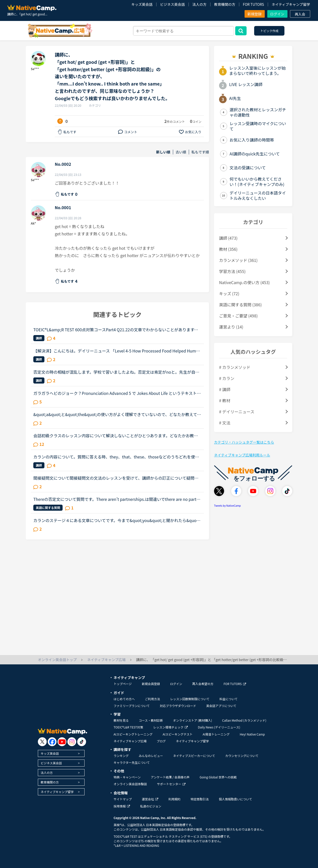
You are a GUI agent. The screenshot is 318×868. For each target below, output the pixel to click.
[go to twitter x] (42, 742)
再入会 (300, 14)
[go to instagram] (72, 742)
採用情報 (122, 806)
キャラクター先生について (132, 762)
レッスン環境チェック (170, 727)
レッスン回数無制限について (190, 699)
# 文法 (225, 423)
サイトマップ (123, 799)
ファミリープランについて (132, 706)
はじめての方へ (124, 699)
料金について (229, 699)
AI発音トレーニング (216, 734)
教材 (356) (228, 249)
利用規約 (174, 799)
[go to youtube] (62, 742)
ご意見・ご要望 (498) (238, 316)
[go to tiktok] (82, 742)
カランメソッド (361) (238, 260)
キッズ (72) (229, 293)
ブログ (161, 741)
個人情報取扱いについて (235, 799)
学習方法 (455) (232, 271)
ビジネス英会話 (172, 4)
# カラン (227, 378)
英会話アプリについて (221, 706)
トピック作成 (269, 31)
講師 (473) (228, 238)
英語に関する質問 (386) (240, 305)
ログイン (277, 14)
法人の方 (199, 4)
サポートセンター (171, 784)
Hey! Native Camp (252, 734)
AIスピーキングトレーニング (133, 734)
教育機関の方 (225, 4)
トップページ (123, 684)
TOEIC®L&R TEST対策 (128, 727)
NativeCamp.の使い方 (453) (244, 282)
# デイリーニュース (237, 412)
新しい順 (163, 152)
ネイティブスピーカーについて (194, 756)
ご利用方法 (152, 699)
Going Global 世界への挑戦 (218, 777)
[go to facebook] (52, 742)
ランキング (121, 756)
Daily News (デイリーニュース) (219, 727)
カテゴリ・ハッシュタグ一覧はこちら (244, 442)
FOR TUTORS (253, 4)
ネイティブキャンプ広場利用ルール (242, 455)
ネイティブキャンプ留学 (291, 4)
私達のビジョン (151, 806)
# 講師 (225, 389)
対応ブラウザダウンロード (178, 706)
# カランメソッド (235, 367)
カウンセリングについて (242, 756)
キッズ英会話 (142, 4)
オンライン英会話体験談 (130, 784)
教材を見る (121, 720)
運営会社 (150, 799)
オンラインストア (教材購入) (192, 720)
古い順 (181, 152)
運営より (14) (231, 327)
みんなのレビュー (151, 756)
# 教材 (225, 400)
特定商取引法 (200, 799)
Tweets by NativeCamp (227, 506)
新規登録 (255, 14)
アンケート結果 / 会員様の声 (170, 777)
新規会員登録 (151, 684)
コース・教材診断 (151, 720)
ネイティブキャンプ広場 (130, 741)
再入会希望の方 (203, 684)
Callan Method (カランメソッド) (244, 720)
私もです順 (200, 152)
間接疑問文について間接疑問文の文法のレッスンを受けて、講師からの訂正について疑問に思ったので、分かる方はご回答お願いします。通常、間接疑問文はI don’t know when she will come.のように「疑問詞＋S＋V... (117, 478)
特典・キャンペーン (127, 777)
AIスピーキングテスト (177, 734)
